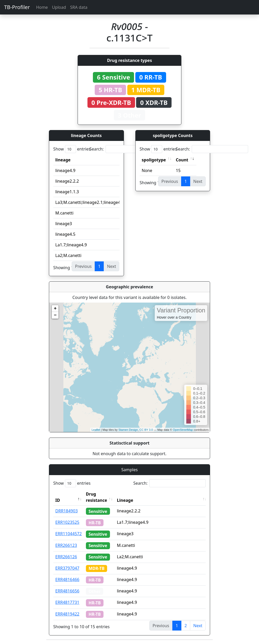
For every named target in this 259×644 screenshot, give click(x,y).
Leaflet (96, 430)
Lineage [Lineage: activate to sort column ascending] (125, 500)
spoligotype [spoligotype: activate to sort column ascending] (154, 160)
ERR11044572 (69, 534)
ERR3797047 (67, 568)
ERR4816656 (67, 591)
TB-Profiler (17, 7)
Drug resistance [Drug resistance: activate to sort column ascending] (97, 497)
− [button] (55, 315)
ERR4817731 (67, 602)
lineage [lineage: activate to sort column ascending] (63, 160)
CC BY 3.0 (146, 430)
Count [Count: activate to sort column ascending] (182, 160)
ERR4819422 (67, 614)
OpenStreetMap (183, 430)
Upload (59, 7)
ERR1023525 (67, 522)
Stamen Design (128, 430)
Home (42, 7)
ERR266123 (66, 545)
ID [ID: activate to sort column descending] (58, 500)
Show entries (72, 149)
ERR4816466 (67, 579)
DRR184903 (67, 511)
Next (198, 626)
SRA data (79, 7)
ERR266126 (66, 557)
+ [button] (55, 309)
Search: (126, 149)
